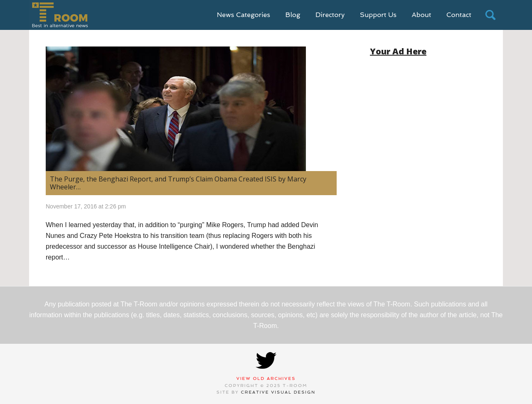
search (490, 15)
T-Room (60, 15)
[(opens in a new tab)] (191, 109)
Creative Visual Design (278, 392)
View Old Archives (266, 378)
